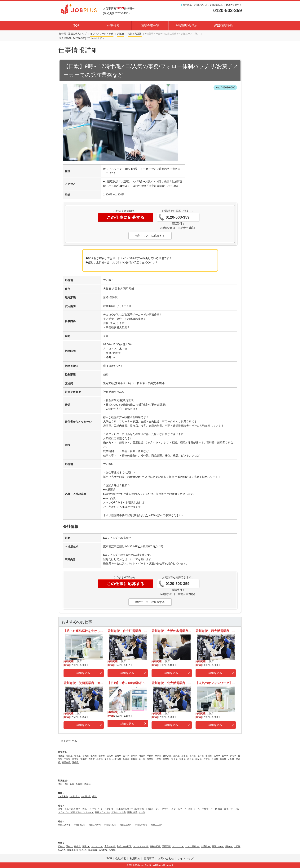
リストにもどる (68, 741)
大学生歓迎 (110, 846)
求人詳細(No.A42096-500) (73, 38)
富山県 (185, 756)
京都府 (84, 759)
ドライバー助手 (118, 812)
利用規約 (135, 858)
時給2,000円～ (158, 825)
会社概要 (121, 858)
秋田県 (94, 756)
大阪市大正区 (135, 34)
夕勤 (66, 784)
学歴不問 (167, 846)
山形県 (102, 756)
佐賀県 (207, 759)
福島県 (110, 756)
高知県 (191, 759)
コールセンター (108, 809)
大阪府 (121, 34)
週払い (70, 846)
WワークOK (97, 846)
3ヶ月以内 (86, 796)
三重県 (68, 759)
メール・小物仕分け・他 (205, 809)
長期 (95, 796)
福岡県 (199, 759)
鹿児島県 (66, 762)
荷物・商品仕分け (67, 809)
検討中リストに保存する (150, 236)
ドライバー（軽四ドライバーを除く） (76, 812)
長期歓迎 (103, 850)
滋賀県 (76, 759)
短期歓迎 (93, 850)
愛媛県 (183, 759)
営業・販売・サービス (228, 809)
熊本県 (223, 759)
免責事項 (149, 858)
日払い (62, 846)
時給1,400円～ (96, 825)
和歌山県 (117, 759)
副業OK (86, 846)
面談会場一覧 (150, 26)
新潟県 (177, 756)
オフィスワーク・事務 (102, 34)
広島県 (150, 759)
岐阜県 (225, 756)
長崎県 (215, 759)
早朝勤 (88, 784)
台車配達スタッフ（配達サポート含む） (135, 809)
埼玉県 (142, 756)
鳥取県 (126, 759)
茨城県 (118, 756)
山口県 (158, 759)
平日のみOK (218, 846)
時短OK (229, 846)
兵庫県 (100, 759)
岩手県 (78, 756)
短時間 (80, 784)
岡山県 (142, 759)
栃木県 (126, 756)
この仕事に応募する (126, 217)
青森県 (70, 756)
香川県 (175, 759)
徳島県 (166, 759)
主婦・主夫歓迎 (124, 846)
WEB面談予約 (223, 26)
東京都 (158, 756)
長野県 (217, 756)
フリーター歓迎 (141, 846)
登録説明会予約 (187, 26)
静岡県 (233, 756)
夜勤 (72, 784)
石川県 (193, 756)
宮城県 (86, 756)
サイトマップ (185, 858)
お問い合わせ (166, 858)
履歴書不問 (73, 850)
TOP (77, 26)
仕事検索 (113, 26)
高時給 (112, 850)
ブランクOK (178, 846)
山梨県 (209, 756)
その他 (142, 812)
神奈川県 (168, 756)
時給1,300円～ (81, 825)
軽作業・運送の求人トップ (73, 34)
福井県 (201, 756)
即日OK (83, 850)
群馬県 (134, 756)
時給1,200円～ (65, 825)
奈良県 (108, 759)
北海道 (62, 756)
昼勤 (61, 784)
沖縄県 (76, 762)
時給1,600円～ (127, 825)
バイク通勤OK (192, 846)
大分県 (231, 759)
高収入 (78, 846)
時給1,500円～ (112, 825)
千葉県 (150, 756)
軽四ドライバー (102, 812)
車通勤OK (206, 846)
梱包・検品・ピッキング (88, 809)
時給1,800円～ (143, 825)
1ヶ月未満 (63, 796)
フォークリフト (163, 809)
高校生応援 (155, 846)
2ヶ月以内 (75, 796)
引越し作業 (132, 812)
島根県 (134, 759)
